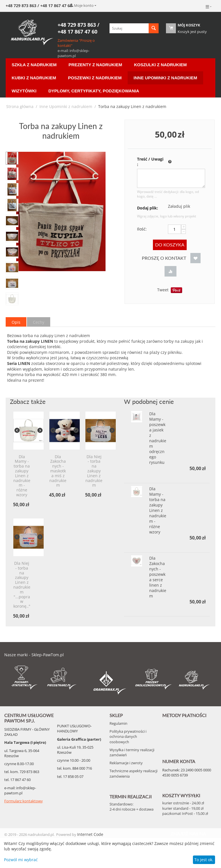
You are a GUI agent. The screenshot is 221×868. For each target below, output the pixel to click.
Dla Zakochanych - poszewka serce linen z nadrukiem (158, 577)
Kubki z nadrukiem (34, 78)
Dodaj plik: (148, 208)
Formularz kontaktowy (24, 801)
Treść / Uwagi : (150, 162)
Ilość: (142, 229)
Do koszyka (170, 245)
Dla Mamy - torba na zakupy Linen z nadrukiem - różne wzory (22, 476)
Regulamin (118, 723)
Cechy (39, 322)
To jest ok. (204, 860)
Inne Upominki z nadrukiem (165, 78)
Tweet (163, 290)
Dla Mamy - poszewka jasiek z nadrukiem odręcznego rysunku (158, 438)
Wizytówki (24, 91)
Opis (16, 322)
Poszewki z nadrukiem (95, 78)
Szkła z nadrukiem (34, 65)
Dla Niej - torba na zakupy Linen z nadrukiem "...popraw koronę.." (22, 585)
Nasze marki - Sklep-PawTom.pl (34, 655)
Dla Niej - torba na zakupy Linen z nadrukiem (94, 471)
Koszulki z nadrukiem (161, 65)
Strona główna (20, 106)
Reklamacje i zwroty (126, 763)
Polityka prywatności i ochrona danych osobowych (128, 736)
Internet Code (90, 834)
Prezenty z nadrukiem (95, 65)
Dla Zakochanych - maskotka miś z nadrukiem (58, 471)
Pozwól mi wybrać (21, 860)
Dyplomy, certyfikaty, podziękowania (94, 91)
